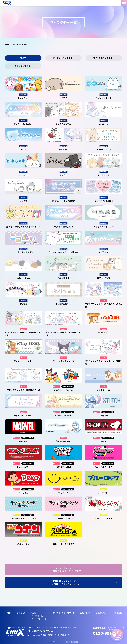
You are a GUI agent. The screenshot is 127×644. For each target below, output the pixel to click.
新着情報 (21, 613)
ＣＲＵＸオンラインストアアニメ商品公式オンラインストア (64, 583)
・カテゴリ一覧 (37, 616)
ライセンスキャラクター (104, 58)
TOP (7, 44)
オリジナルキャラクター (64, 58)
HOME (8, 613)
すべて (23, 58)
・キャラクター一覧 (39, 619)
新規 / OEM (85, 613)
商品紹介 (34, 613)
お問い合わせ (102, 613)
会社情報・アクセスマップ (63, 613)
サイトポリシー (53, 642)
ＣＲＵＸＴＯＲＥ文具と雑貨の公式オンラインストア (63, 569)
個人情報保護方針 (72, 642)
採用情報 (118, 613)
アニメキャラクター (23, 66)
